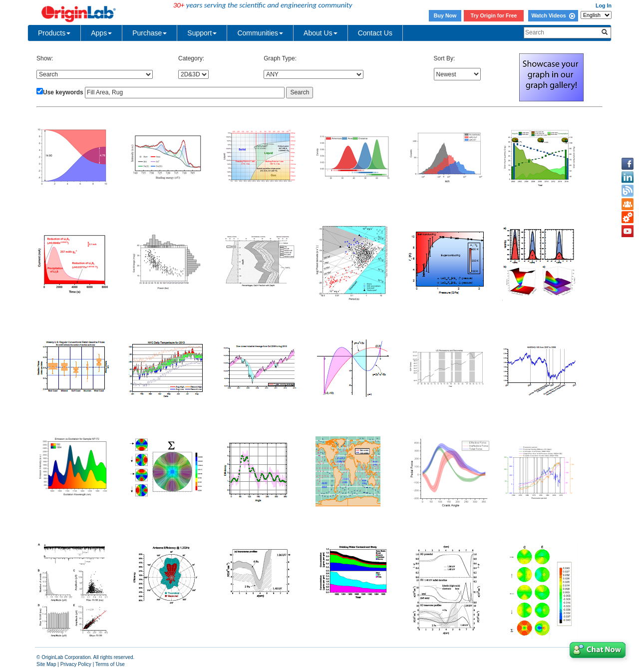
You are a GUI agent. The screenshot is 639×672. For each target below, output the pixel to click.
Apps (101, 33)
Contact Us (375, 33)
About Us (320, 33)
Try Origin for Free (494, 15)
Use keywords (63, 92)
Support (202, 33)
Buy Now (445, 15)
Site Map (46, 664)
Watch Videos (553, 15)
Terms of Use (110, 664)
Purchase (150, 33)
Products (54, 33)
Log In (604, 5)
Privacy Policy (76, 664)
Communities (260, 33)
